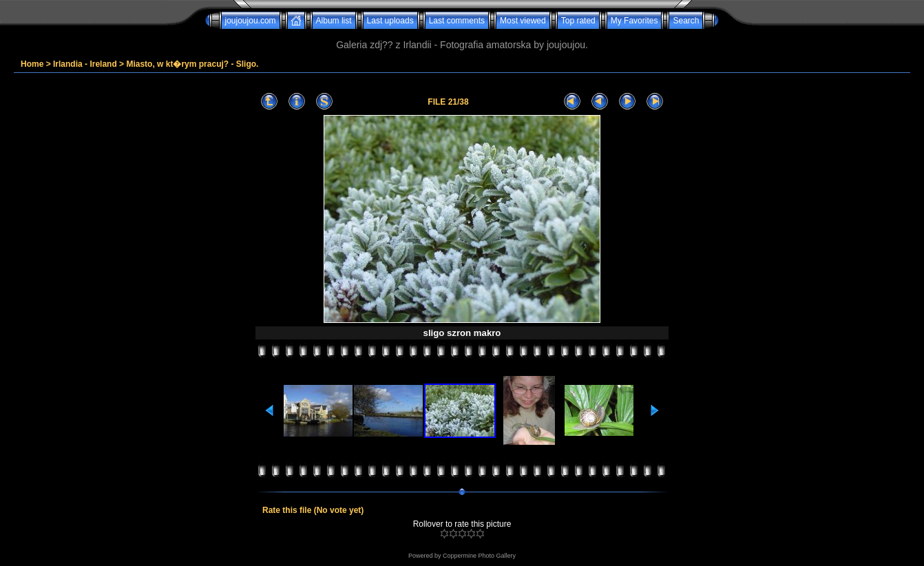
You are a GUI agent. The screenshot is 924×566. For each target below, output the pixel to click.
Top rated (578, 21)
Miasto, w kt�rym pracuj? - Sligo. (192, 64)
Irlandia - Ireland (85, 64)
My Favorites (634, 21)
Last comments (457, 21)
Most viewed (523, 21)
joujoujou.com (251, 21)
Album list (334, 21)
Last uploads (390, 21)
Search (686, 21)
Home (32, 64)
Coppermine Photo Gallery (479, 556)
